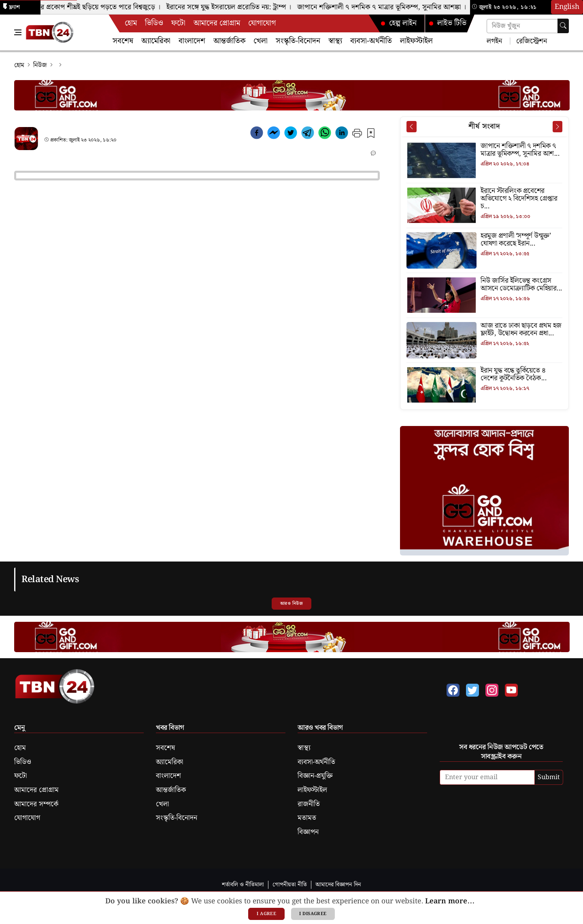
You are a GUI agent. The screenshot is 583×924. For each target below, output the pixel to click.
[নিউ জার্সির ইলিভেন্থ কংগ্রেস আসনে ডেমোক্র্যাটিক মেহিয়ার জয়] (484, 285)
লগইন (494, 41)
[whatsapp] (325, 134)
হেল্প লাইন (399, 23)
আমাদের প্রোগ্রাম (217, 23)
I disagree (313, 914)
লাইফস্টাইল (416, 41)
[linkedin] (342, 134)
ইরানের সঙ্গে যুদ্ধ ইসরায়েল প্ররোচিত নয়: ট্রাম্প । (233, 7)
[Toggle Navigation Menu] (18, 32)
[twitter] (291, 134)
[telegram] (308, 134)
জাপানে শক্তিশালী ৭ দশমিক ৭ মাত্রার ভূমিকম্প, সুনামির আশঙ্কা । (386, 7)
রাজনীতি (309, 804)
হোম (131, 23)
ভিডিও (154, 23)
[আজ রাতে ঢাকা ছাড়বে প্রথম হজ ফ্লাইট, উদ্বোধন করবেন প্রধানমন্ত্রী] (484, 330)
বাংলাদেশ (192, 41)
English (567, 7)
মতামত (307, 818)
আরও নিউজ (291, 604)
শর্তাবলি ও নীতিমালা (243, 885)
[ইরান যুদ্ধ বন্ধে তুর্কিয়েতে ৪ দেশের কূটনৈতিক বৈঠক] (484, 375)
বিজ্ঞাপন (308, 832)
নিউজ (40, 65)
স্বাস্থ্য (335, 41)
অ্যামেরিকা (156, 41)
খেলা (261, 41)
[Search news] (528, 26)
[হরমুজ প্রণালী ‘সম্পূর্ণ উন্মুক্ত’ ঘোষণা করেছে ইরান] (484, 240)
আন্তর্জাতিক (229, 41)
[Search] (563, 26)
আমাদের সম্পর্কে (36, 804)
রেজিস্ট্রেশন (531, 41)
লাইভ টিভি (448, 23)
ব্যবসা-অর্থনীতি (371, 41)
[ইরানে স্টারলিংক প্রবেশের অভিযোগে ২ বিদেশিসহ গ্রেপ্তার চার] (484, 199)
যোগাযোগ (262, 23)
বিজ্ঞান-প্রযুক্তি (315, 776)
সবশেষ (123, 41)
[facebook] (257, 134)
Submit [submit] (549, 777)
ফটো (178, 23)
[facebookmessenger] (274, 134)
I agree (266, 914)
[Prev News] (411, 127)
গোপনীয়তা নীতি (290, 885)
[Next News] (557, 127)
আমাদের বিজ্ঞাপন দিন (338, 885)
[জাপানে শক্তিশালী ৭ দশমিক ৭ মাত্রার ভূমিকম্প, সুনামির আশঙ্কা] (484, 150)
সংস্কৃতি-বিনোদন (298, 41)
